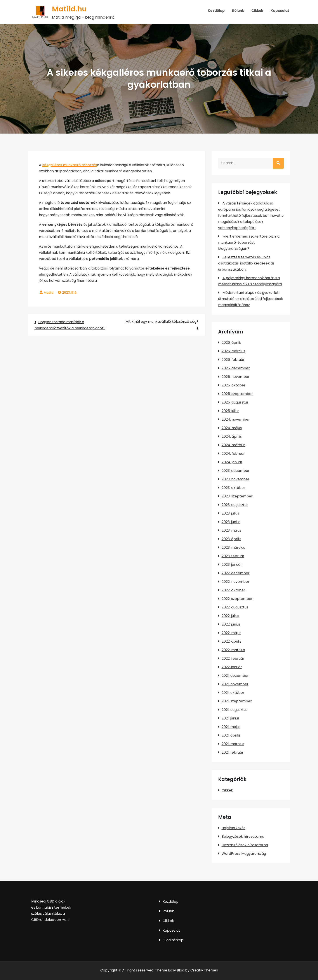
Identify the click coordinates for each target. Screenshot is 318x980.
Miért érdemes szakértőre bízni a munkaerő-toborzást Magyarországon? (249, 242)
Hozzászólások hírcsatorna (245, 845)
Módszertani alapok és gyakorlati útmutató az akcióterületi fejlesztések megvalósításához (251, 299)
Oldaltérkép (173, 940)
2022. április (231, 641)
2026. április (232, 343)
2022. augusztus (235, 607)
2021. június (231, 718)
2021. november (235, 684)
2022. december (236, 573)
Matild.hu (69, 9)
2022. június (231, 624)
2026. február (233, 360)
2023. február (233, 556)
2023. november (235, 479)
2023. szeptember (237, 496)
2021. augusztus (235, 710)
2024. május (232, 428)
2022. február (233, 658)
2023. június (231, 522)
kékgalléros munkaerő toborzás (70, 165)
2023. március (233, 547)
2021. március (233, 744)
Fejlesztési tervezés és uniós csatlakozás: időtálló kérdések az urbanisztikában (246, 263)
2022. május (231, 633)
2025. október (234, 385)
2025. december (236, 368)
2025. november (236, 377)
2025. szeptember (237, 394)
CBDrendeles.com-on (50, 920)
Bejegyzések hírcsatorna (243, 836)
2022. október (233, 590)
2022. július (230, 616)
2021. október (233, 693)
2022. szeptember (237, 599)
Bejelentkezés (234, 828)
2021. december (235, 676)
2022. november (235, 582)
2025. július (230, 411)
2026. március (233, 351)
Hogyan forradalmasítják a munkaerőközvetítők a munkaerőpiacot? (70, 325)
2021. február (233, 752)
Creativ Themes (204, 970)
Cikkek (257, 11)
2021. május (231, 727)
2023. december (236, 471)
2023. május (231, 530)
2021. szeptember (237, 701)
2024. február (233, 454)
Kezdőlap (216, 11)
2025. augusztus (235, 402)
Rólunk (238, 11)
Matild (49, 293)
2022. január (232, 667)
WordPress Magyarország (244, 854)
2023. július (230, 513)
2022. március (233, 650)
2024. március (234, 445)
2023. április (231, 539)
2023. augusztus (235, 505)
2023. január (232, 565)
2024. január (232, 462)
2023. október (233, 488)
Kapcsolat (280, 11)
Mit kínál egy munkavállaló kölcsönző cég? (162, 322)
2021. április (231, 735)
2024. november (236, 419)
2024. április (232, 436)
